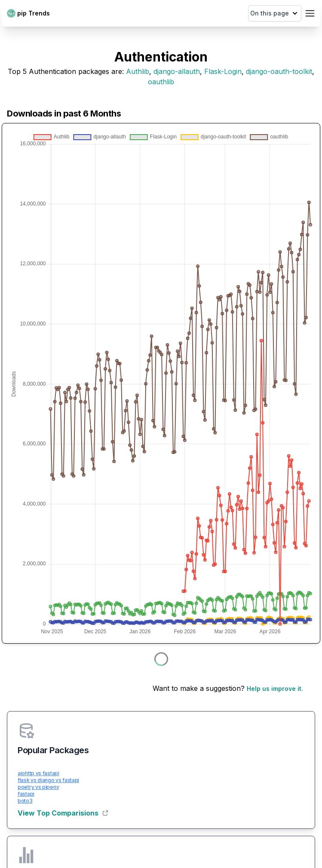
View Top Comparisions (63, 813)
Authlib (138, 71)
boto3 (25, 801)
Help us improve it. (275, 689)
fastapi (26, 794)
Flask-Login (223, 71)
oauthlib (161, 82)
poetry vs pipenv (38, 787)
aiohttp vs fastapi (38, 773)
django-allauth (177, 71)
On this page (275, 13)
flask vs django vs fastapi (48, 780)
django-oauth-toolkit (279, 71)
